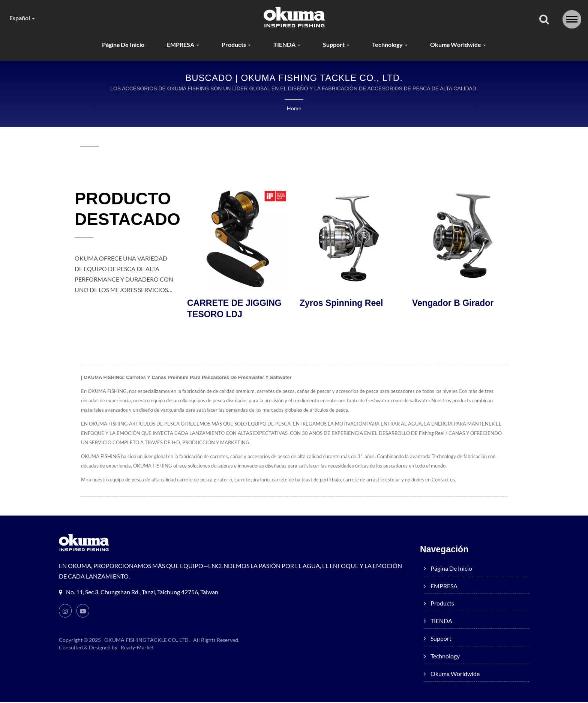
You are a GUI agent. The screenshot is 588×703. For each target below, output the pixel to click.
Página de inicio (117, 45)
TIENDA (288, 45)
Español (24, 18)
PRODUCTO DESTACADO (127, 209)
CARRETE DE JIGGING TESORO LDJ (234, 309)
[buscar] (544, 20)
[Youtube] (83, 612)
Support (339, 45)
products (236, 45)
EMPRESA (180, 45)
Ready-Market (138, 648)
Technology (394, 45)
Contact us (447, 480)
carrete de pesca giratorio (207, 480)
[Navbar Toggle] (572, 19)
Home (294, 109)
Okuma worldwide (465, 45)
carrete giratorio (254, 480)
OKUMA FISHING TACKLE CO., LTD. (147, 641)
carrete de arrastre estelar (375, 480)
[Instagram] (65, 612)
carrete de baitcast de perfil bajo (309, 480)
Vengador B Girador (453, 304)
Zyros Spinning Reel (341, 304)
